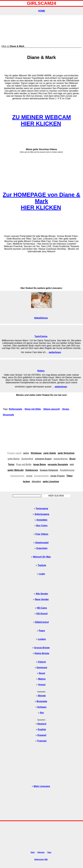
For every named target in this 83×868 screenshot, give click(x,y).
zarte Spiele (50, 453)
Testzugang (42, 508)
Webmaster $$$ (41, 859)
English (42, 729)
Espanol (42, 735)
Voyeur (42, 685)
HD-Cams (42, 608)
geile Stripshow (66, 453)
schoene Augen (43, 459)
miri (72, 464)
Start (33, 852)
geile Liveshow (51, 482)
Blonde (42, 696)
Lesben (42, 639)
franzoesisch (17, 476)
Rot (42, 713)
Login (42, 574)
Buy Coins (42, 526)
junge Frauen (58, 476)
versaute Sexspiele (58, 464)
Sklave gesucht (52, 409)
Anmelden (42, 520)
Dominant (42, 668)
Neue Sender (42, 599)
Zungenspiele (41, 476)
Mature (42, 679)
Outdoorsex (32, 470)
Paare (42, 631)
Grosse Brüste (42, 648)
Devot (42, 673)
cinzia (29, 476)
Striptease (36, 453)
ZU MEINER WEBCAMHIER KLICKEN (42, 120)
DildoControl (42, 622)
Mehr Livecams (42, 786)
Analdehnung (67, 470)
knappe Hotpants (49, 470)
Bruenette (42, 701)
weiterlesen (55, 352)
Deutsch (42, 724)
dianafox (36, 482)
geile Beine (14, 459)
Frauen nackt (14, 453)
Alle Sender (42, 594)
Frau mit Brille (24, 464)
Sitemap (41, 852)
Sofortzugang (42, 514)
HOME (42, 11)
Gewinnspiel (42, 543)
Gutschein (42, 548)
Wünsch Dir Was (42, 557)
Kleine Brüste (42, 653)
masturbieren (61, 459)
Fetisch (42, 662)
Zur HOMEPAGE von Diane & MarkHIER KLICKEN (41, 201)
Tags (49, 852)
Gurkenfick (27, 459)
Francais (42, 741)
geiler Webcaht (16, 470)
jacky (26, 453)
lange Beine (40, 464)
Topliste (42, 565)
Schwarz (42, 707)
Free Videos (42, 534)
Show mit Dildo (33, 409)
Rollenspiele (16, 409)
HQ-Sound (42, 614)
